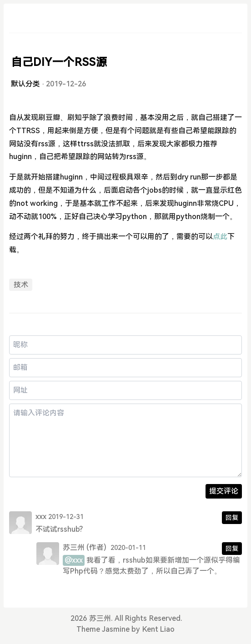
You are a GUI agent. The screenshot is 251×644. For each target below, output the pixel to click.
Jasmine (116, 629)
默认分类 (25, 84)
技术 (21, 285)
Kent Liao (158, 629)
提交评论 (224, 491)
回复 (232, 518)
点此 (220, 237)
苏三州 (74, 547)
